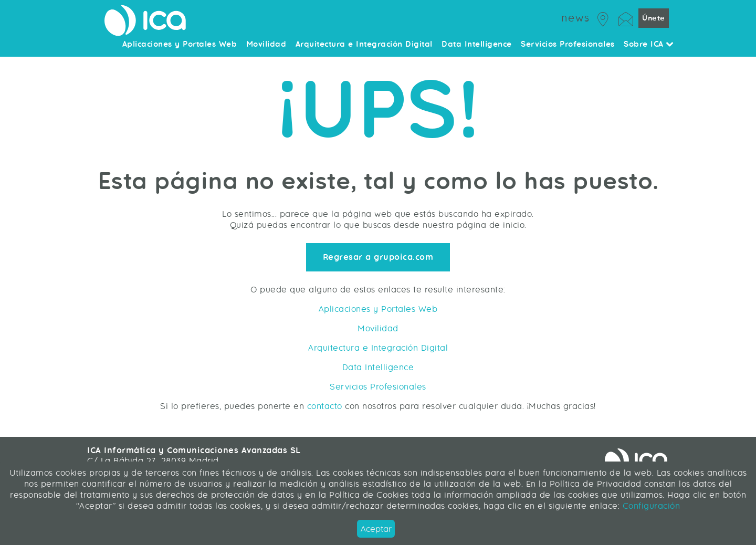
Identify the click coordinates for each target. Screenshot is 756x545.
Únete (654, 18)
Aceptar (376, 529)
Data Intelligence (378, 367)
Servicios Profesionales (378, 387)
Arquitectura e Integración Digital (378, 348)
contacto (325, 406)
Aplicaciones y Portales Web (378, 309)
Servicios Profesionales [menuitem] (568, 45)
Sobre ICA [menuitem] (649, 45)
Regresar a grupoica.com (378, 257)
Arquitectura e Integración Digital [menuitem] (364, 45)
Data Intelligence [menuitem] (477, 45)
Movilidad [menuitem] (266, 45)
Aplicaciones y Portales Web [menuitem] (180, 45)
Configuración (650, 506)
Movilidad (378, 328)
